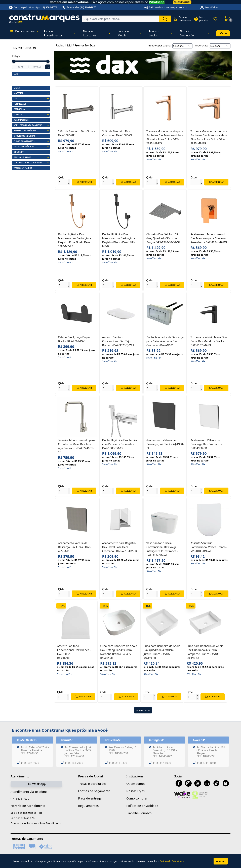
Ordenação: (202, 46)
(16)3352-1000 (162, 763)
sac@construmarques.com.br (171, 7)
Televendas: (79, 7)
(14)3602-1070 (30, 763)
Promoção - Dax (85, 45)
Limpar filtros (25, 48)
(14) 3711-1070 (206, 763)
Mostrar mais (143, 710)
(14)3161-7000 (74, 763)
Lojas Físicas (212, 7)
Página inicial (64, 45)
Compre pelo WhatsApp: (33, 7)
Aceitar (221, 861)
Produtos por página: (159, 46)
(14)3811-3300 (118, 763)
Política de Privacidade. (172, 861)
